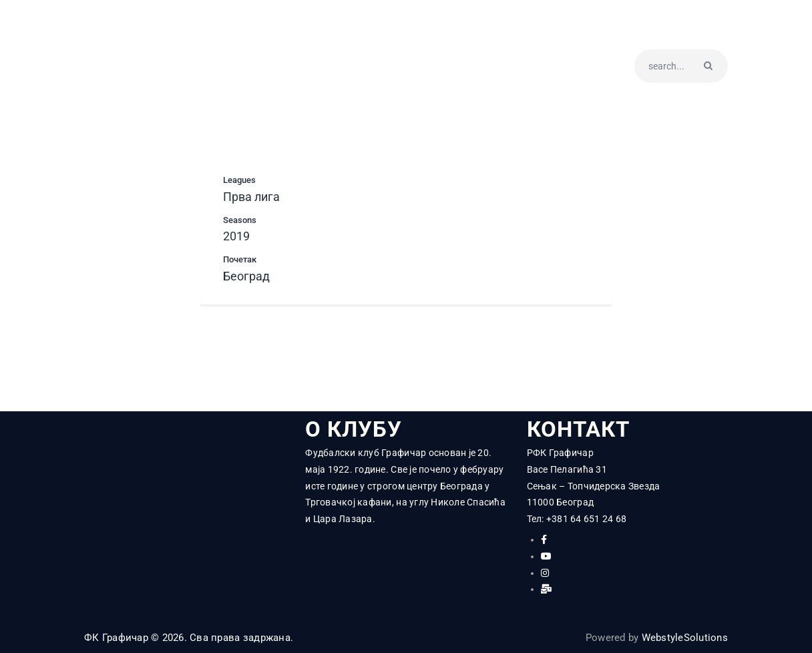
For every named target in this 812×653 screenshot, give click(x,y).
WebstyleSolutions (685, 638)
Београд (246, 276)
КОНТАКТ (580, 429)
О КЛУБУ (354, 429)
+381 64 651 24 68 (586, 519)
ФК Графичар (116, 638)
